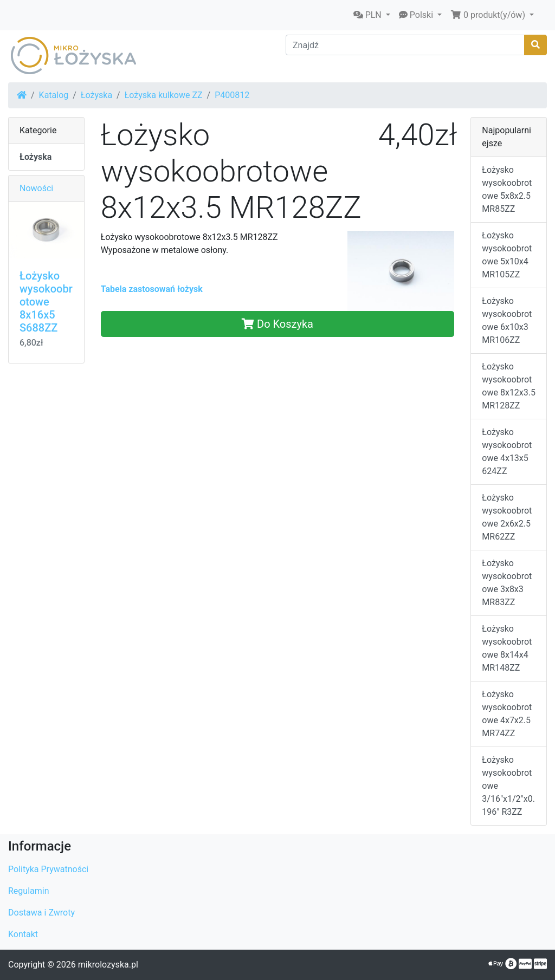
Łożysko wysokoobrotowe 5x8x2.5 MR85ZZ (507, 189)
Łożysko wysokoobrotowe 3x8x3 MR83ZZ (507, 583)
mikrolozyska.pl (108, 965)
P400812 (232, 95)
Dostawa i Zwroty (41, 913)
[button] (372, 15)
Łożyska (96, 95)
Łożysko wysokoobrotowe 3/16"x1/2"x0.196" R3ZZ (508, 786)
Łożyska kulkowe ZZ (164, 95)
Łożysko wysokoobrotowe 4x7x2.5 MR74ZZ (507, 714)
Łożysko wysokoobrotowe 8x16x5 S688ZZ (46, 302)
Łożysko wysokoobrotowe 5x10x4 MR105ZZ (507, 255)
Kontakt (23, 934)
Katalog (54, 95)
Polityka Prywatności (48, 869)
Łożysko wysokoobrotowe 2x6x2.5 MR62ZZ (507, 517)
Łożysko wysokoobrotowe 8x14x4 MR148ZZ (507, 648)
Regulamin (29, 891)
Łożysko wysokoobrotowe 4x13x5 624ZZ (507, 452)
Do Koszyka (277, 324)
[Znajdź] (405, 45)
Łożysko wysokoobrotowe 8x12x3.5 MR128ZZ (509, 386)
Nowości (36, 188)
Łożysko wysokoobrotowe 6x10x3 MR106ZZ (507, 320)
